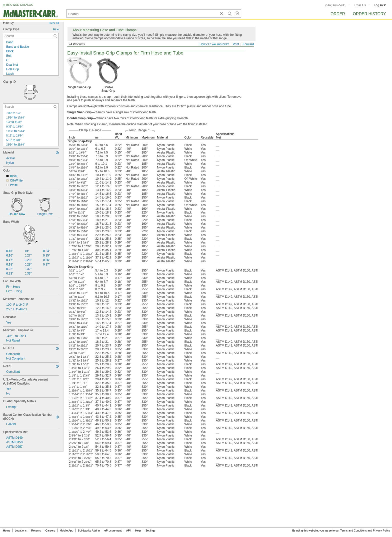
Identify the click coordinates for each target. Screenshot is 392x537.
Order (338, 14)
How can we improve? (214, 44)
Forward (248, 44)
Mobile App (66, 530)
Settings (150, 530)
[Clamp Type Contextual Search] (31, 36)
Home (7, 530)
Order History (369, 14)
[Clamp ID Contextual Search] (31, 107)
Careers (50, 530)
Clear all (54, 23)
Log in (380, 5)
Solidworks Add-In (89, 530)
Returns (36, 530)
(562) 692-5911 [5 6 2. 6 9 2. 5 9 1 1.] (336, 5)
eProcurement (113, 530)
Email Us (360, 5)
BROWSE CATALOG (20, 5)
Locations (21, 530)
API (128, 530)
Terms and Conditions (353, 530)
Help (138, 530)
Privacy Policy (381, 530)
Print (236, 44)
